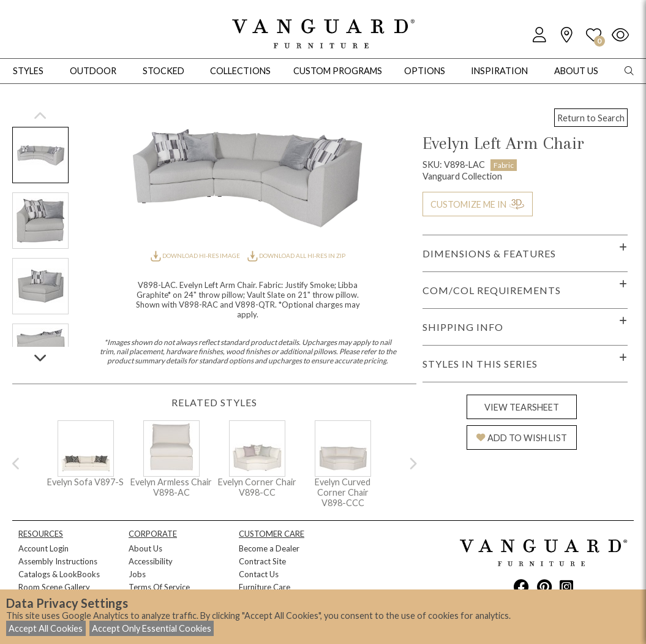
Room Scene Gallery (54, 587)
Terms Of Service (159, 587)
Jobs (137, 574)
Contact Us (259, 574)
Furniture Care (265, 587)
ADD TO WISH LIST (522, 438)
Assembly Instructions (58, 561)
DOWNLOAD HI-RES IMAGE (196, 256)
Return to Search (591, 118)
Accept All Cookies (46, 628)
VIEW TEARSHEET (522, 407)
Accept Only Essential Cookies (152, 628)
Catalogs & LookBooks (59, 574)
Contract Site (262, 561)
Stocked (163, 71)
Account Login (43, 548)
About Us (145, 548)
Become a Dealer (269, 548)
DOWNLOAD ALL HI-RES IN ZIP (296, 256)
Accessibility (151, 561)
